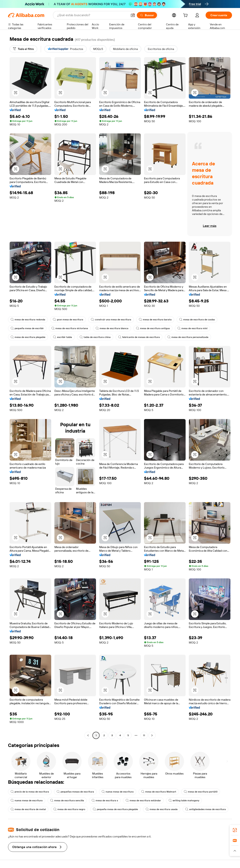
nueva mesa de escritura (118, 792)
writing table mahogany (184, 800)
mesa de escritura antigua (153, 328)
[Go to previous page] (88, 735)
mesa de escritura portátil (201, 792)
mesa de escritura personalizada (188, 337)
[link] (235, 830)
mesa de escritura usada (162, 809)
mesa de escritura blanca (112, 328)
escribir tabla (62, 337)
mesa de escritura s (105, 800)
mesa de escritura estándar (143, 800)
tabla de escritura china (95, 337)
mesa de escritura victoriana (70, 328)
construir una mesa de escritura (111, 320)
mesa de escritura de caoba (197, 320)
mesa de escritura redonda (28, 320)
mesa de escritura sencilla (67, 800)
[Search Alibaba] (92, 15)
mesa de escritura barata (155, 320)
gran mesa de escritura (68, 320)
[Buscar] (147, 15)
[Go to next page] (152, 735)
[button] (133, 15)
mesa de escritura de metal (28, 809)
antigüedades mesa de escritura (205, 809)
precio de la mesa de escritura (30, 792)
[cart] (186, 16)
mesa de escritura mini (192, 328)
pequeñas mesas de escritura (75, 792)
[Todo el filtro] (23, 49)
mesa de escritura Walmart (159, 792)
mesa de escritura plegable (28, 337)
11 (144, 735)
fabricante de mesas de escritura (139, 337)
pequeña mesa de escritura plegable (115, 809)
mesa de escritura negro (69, 809)
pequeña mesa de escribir (27, 328)
